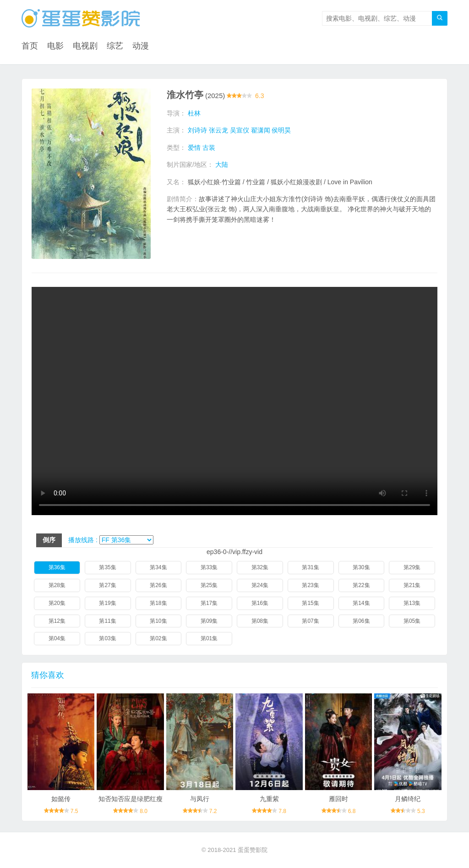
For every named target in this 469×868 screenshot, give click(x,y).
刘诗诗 (197, 130)
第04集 (57, 638)
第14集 (361, 603)
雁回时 (338, 799)
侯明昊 (281, 130)
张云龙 (218, 130)
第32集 (260, 567)
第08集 (260, 621)
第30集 (361, 567)
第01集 (209, 638)
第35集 (107, 567)
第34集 (158, 567)
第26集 (158, 585)
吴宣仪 (240, 130)
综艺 (115, 46)
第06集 (361, 621)
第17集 (209, 603)
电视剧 (85, 46)
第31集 (310, 567)
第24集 (260, 585)
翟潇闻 (261, 130)
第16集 (260, 603)
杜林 (194, 113)
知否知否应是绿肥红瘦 (131, 799)
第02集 (158, 638)
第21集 (412, 585)
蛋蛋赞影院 (253, 850)
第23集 (310, 585)
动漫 (141, 46)
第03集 (107, 638)
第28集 (57, 585)
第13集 (412, 603)
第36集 (57, 567)
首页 (30, 46)
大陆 (222, 165)
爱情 (194, 148)
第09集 (209, 621)
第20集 (57, 603)
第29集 (412, 567)
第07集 (310, 621)
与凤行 (200, 799)
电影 (55, 46)
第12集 (57, 621)
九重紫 (269, 799)
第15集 (310, 603)
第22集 (361, 585)
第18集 (158, 603)
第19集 (107, 603)
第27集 (107, 585)
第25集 (209, 585)
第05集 (412, 621)
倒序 (49, 540)
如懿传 (61, 799)
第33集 (209, 567)
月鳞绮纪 (408, 799)
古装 (209, 148)
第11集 (107, 621)
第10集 (158, 621)
